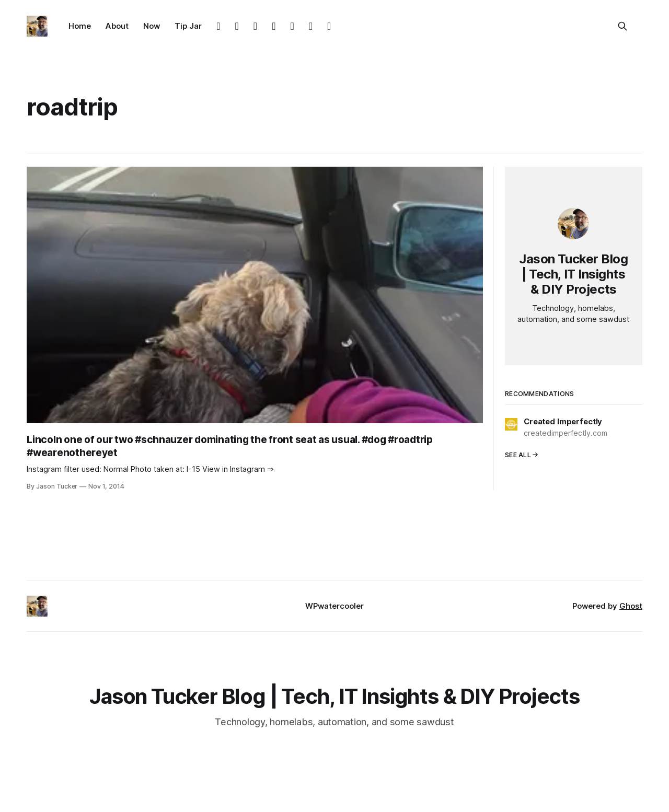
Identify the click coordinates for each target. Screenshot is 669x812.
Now (152, 26)
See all (522, 455)
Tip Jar (188, 26)
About (117, 26)
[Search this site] (622, 26)
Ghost (631, 606)
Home (80, 26)
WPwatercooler (334, 606)
